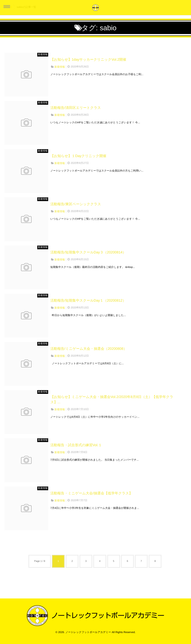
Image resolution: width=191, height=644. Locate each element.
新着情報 (43, 55)
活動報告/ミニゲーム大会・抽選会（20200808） (89, 349)
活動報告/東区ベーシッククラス (76, 204)
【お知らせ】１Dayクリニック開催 (78, 156)
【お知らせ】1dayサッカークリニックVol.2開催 (88, 60)
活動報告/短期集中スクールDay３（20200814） (88, 252)
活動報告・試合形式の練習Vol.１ (76, 445)
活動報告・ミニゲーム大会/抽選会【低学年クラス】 (91, 493)
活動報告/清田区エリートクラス (76, 108)
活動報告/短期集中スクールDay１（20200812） (88, 301)
